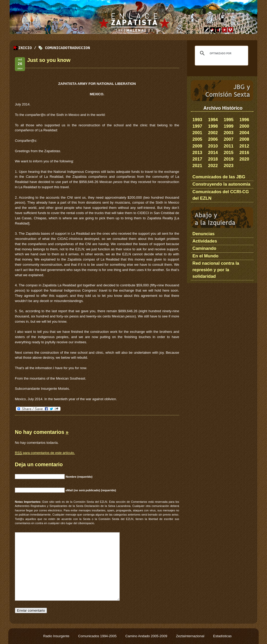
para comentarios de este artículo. (45, 453)
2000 (244, 126)
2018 (213, 159)
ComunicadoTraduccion (67, 48)
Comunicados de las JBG (219, 177)
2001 (197, 133)
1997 (197, 126)
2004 (244, 133)
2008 (244, 139)
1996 (244, 120)
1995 (229, 120)
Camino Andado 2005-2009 (147, 636)
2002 (213, 133)
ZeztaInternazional (191, 636)
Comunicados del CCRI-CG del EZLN (221, 195)
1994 (213, 120)
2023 (229, 166)
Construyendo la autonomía (221, 184)
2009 (197, 146)
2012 (244, 146)
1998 (213, 126)
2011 (229, 146)
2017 (197, 159)
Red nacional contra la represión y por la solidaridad (216, 270)
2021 (197, 166)
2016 (244, 153)
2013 (197, 153)
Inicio (25, 48)
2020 (244, 159)
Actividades (205, 241)
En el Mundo (205, 256)
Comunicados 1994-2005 (98, 636)
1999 (229, 126)
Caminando (204, 248)
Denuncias (204, 234)
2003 (229, 133)
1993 (197, 120)
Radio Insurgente (57, 636)
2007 (229, 139)
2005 (197, 139)
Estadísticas (222, 636)
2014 (213, 153)
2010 (213, 146)
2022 (213, 166)
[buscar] (221, 53)
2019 (229, 159)
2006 (213, 139)
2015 (229, 153)
